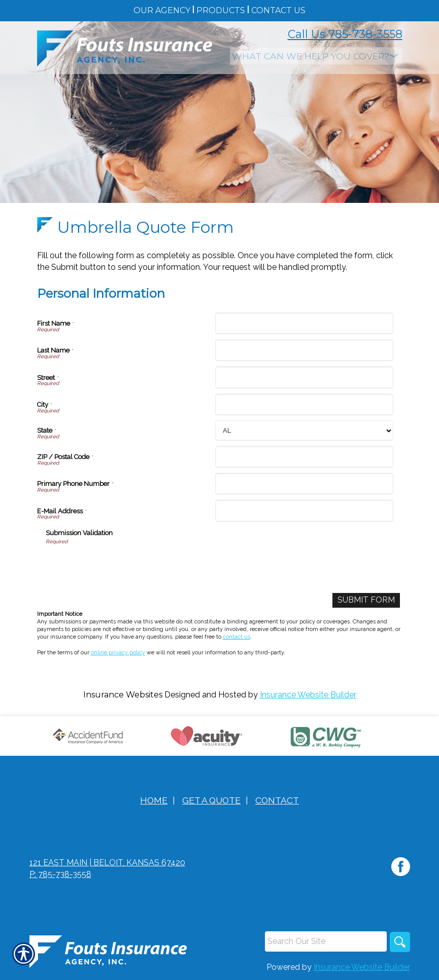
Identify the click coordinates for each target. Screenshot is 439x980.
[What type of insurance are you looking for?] (316, 56)
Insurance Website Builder (308, 695)
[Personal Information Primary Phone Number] (304, 484)
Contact (277, 800)
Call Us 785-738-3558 (345, 34)
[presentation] (123, 566)
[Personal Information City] (304, 405)
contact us (237, 637)
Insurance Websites (123, 695)
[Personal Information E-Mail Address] (304, 511)
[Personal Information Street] (304, 377)
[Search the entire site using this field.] (326, 941)
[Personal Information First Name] (304, 323)
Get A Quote (211, 800)
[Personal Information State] (304, 431)
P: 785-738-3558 (60, 874)
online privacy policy (118, 652)
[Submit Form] (366, 600)
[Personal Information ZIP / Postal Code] (304, 457)
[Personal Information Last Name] (304, 350)
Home (154, 800)
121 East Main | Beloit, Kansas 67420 (107, 863)
